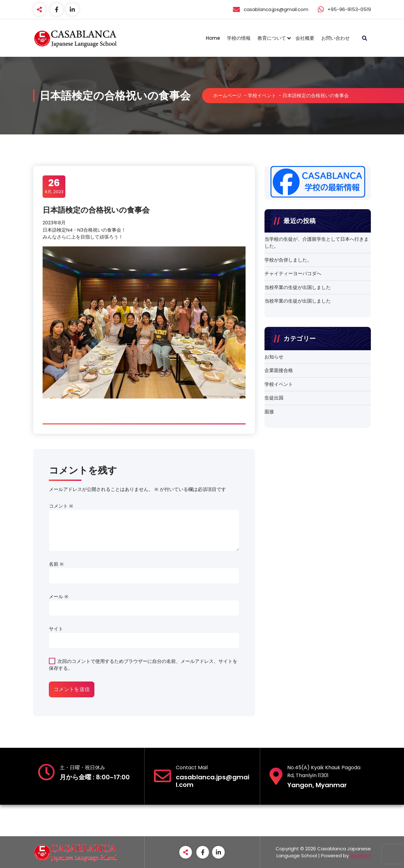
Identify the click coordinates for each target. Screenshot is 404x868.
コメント (61, 506)
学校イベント (262, 95)
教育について (272, 38)
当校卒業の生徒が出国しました (298, 287)
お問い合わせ (336, 38)
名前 (56, 564)
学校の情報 (239, 38)
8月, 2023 (54, 186)
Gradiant (360, 856)
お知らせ (274, 357)
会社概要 (305, 38)
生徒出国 (274, 398)
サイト (56, 629)
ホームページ (227, 95)
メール (59, 596)
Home (213, 38)
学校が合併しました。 (288, 260)
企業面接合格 (279, 370)
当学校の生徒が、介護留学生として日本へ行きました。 (317, 243)
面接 (269, 412)
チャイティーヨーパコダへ (293, 273)
